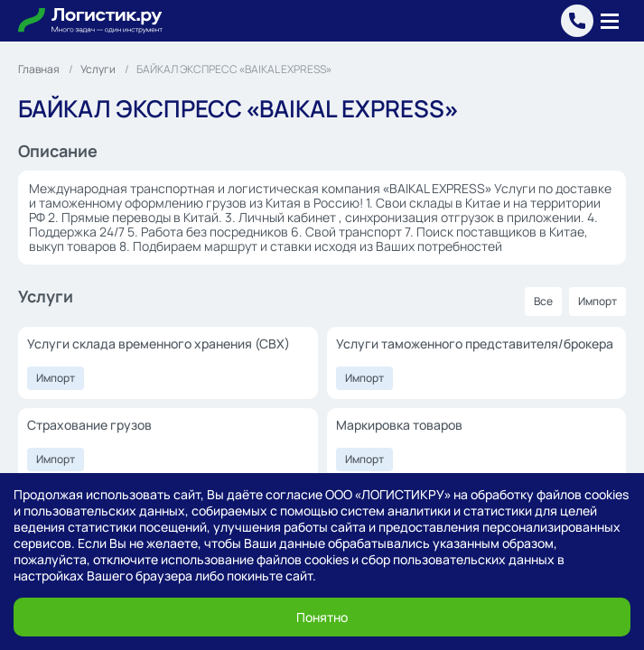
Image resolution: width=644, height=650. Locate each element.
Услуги (98, 69)
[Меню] (610, 21)
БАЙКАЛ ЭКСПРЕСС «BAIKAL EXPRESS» (234, 69)
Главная (39, 69)
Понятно (322, 617)
